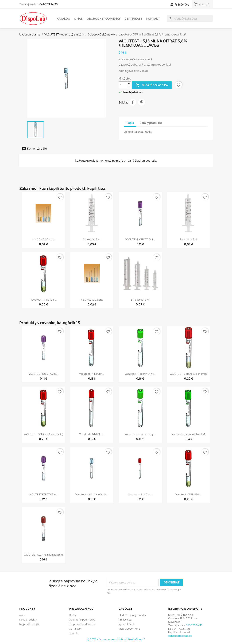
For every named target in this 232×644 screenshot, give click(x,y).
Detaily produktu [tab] (151, 123)
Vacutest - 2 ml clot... (140, 494)
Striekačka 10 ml (140, 300)
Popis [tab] (130, 123)
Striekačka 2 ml (188, 239)
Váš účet (125, 609)
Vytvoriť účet (126, 624)
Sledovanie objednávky (132, 615)
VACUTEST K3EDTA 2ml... (140, 239)
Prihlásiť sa (125, 620)
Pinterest (142, 102)
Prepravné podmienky (82, 624)
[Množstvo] (123, 85)
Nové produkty (28, 620)
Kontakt (153, 19)
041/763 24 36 (49, 4)
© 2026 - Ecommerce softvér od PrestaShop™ (116, 639)
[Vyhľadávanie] (190, 19)
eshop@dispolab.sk (180, 636)
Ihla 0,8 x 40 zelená (92, 300)
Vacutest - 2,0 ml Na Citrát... (92, 494)
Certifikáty (133, 19)
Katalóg (63, 19)
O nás (78, 19)
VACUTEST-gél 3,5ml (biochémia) (44, 434)
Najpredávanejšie (30, 624)
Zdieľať (133, 102)
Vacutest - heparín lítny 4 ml (188, 434)
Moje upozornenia (129, 629)
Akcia (22, 615)
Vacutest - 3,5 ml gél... (44, 300)
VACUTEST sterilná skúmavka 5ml (44, 555)
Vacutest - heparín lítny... (140, 374)
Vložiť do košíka (152, 85)
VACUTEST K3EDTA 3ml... (43, 494)
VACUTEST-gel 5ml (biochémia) (188, 374)
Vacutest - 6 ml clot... (92, 434)
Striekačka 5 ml (92, 239)
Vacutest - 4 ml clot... (92, 374)
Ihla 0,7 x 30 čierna (43, 239)
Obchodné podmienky (104, 19)
